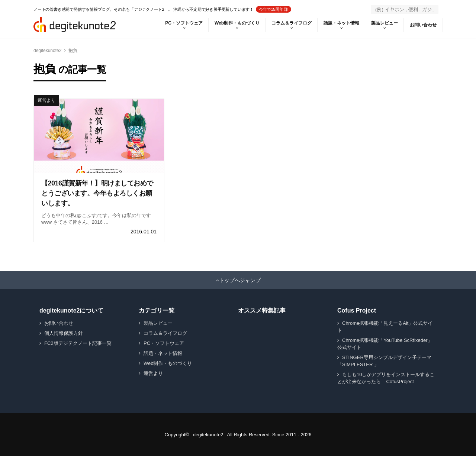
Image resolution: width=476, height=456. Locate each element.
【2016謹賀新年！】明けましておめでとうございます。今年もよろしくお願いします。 (97, 193)
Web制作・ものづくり (237, 23)
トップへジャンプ (240, 280)
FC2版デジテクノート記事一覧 (78, 343)
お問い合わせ (423, 25)
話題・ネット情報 (341, 23)
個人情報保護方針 (64, 333)
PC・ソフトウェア (184, 23)
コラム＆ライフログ (292, 23)
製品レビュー (385, 23)
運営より (46, 100)
